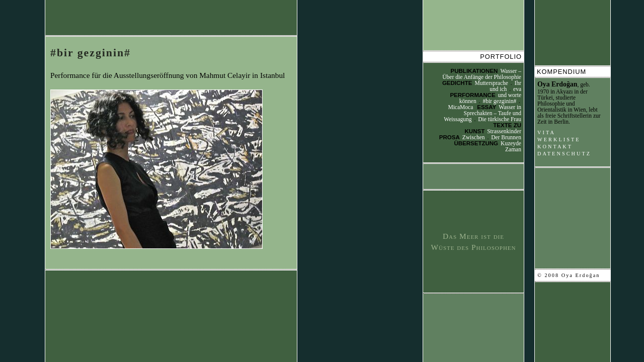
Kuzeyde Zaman (511, 146)
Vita (546, 132)
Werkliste (559, 140)
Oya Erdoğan (557, 84)
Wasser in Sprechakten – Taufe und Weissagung (482, 113)
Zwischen (474, 137)
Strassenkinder (504, 131)
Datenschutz (564, 154)
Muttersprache (491, 83)
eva (517, 89)
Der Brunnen (506, 137)
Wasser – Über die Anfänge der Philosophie (482, 74)
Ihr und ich (505, 86)
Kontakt (555, 147)
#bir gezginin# (91, 53)
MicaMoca (460, 107)
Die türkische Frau (500, 119)
